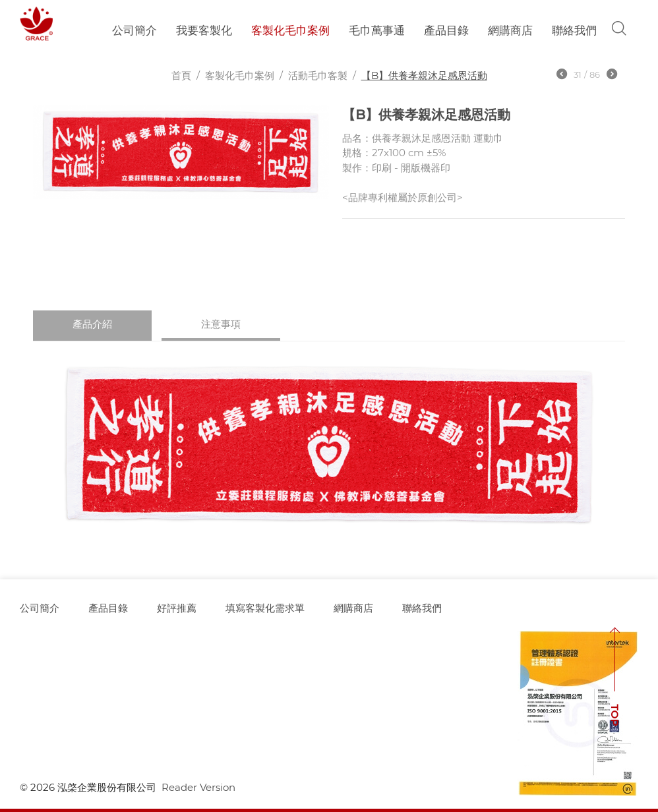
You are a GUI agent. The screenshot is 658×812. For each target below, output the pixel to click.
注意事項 (221, 324)
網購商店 (510, 30)
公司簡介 (135, 30)
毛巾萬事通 (377, 30)
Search (619, 28)
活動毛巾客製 (318, 75)
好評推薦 (177, 608)
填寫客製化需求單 (265, 608)
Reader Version (198, 787)
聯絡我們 (574, 30)
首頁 (181, 75)
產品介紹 (92, 324)
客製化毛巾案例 (290, 30)
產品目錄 (446, 30)
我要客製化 (204, 30)
